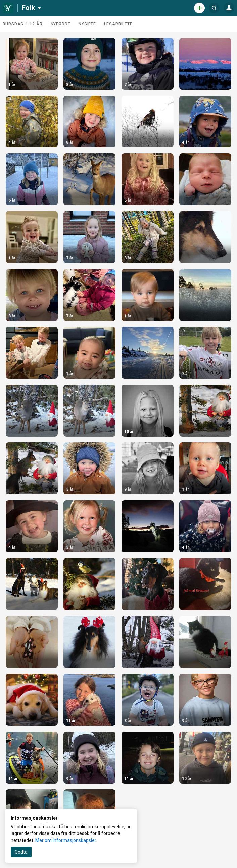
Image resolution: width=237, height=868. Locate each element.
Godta (21, 852)
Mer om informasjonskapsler (66, 840)
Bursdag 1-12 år (23, 24)
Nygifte (87, 24)
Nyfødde (61, 24)
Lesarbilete (118, 24)
